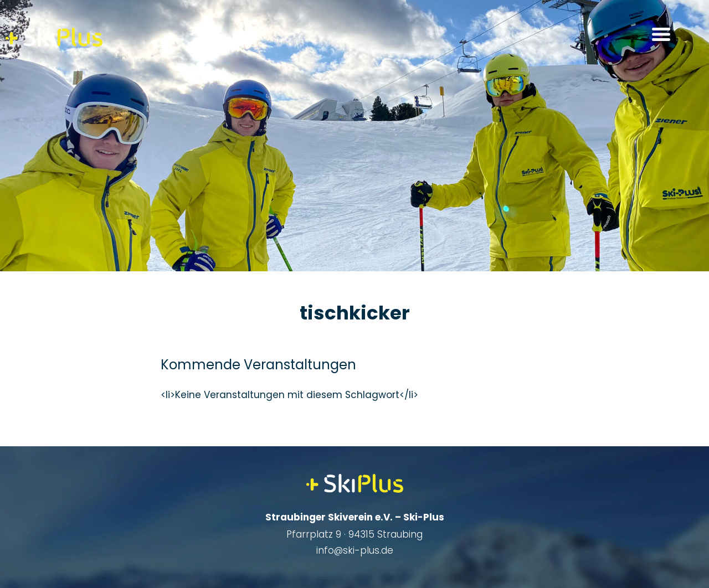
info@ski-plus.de (355, 550)
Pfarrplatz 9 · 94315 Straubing (354, 534)
